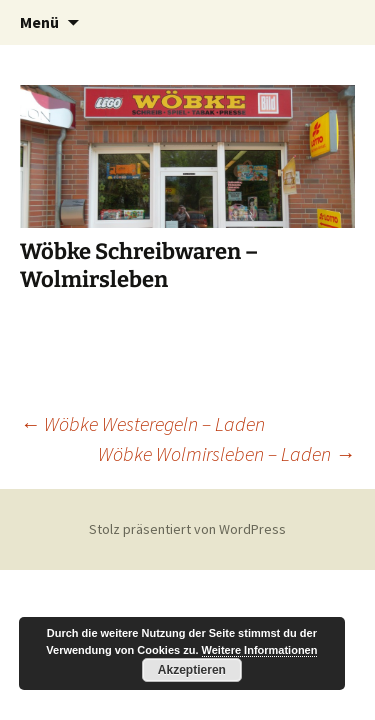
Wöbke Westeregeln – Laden (142, 423)
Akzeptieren (192, 670)
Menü (39, 22)
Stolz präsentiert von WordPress (187, 529)
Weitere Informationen (260, 650)
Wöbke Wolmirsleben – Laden (226, 453)
